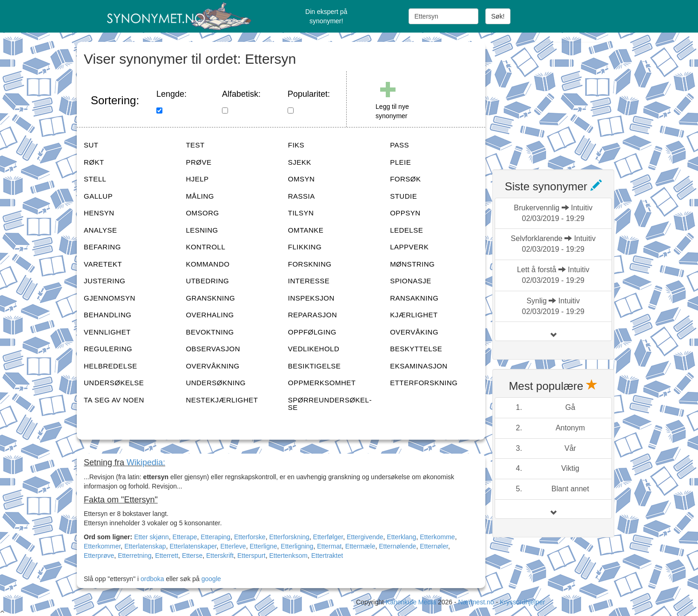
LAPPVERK (409, 247)
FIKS (296, 145)
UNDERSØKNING (216, 383)
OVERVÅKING (414, 332)
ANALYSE (101, 230)
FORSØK (405, 179)
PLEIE (400, 162)
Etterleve (233, 546)
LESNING (202, 230)
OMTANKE (306, 230)
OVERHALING (210, 315)
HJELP (197, 179)
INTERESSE (309, 281)
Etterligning (297, 546)
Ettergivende (365, 537)
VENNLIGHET (107, 332)
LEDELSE (406, 230)
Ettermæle (360, 546)
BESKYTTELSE (416, 349)
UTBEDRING (207, 281)
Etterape (185, 537)
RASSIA (302, 196)
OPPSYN (405, 213)
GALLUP (98, 196)
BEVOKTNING (210, 332)
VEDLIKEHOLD (314, 349)
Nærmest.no (476, 602)
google (211, 579)
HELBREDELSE (111, 366)
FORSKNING (310, 264)
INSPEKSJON (311, 298)
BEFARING (102, 247)
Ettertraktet (327, 556)
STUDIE (403, 196)
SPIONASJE (411, 281)
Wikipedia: (146, 462)
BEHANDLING (108, 315)
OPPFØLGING (312, 332)
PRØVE (198, 162)
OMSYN (302, 179)
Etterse (192, 556)
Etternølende (397, 546)
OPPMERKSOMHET (322, 383)
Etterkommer (102, 546)
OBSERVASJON (213, 349)
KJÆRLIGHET (414, 315)
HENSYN (99, 213)
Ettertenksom (288, 556)
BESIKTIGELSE (315, 366)
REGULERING (108, 349)
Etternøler (434, 546)
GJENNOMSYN (110, 298)
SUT (91, 145)
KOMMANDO (208, 264)
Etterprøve (99, 556)
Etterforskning (289, 537)
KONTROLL (205, 247)
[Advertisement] (562, 100)
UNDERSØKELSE (114, 383)
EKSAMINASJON (419, 366)
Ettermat (329, 546)
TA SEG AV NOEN (114, 400)
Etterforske (250, 537)
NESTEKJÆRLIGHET (222, 400)
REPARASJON (313, 315)
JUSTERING (105, 281)
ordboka (151, 579)
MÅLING (200, 196)
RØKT (94, 162)
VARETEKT (103, 264)
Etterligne (263, 546)
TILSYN (301, 213)
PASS (399, 145)
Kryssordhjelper (522, 602)
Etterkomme (437, 537)
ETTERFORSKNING (424, 383)
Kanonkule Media (412, 602)
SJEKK (300, 162)
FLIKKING (305, 247)
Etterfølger (328, 537)
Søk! (498, 16)
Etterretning (134, 556)
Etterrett (167, 556)
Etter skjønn (151, 537)
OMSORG (202, 213)
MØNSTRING (412, 264)
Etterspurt (252, 556)
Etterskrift (220, 556)
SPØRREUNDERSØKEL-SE (330, 404)
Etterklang (401, 537)
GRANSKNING (210, 298)
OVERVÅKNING (212, 366)
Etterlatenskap (145, 546)
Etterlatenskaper (193, 546)
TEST (195, 145)
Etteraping (215, 537)
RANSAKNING (414, 298)
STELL (95, 179)
